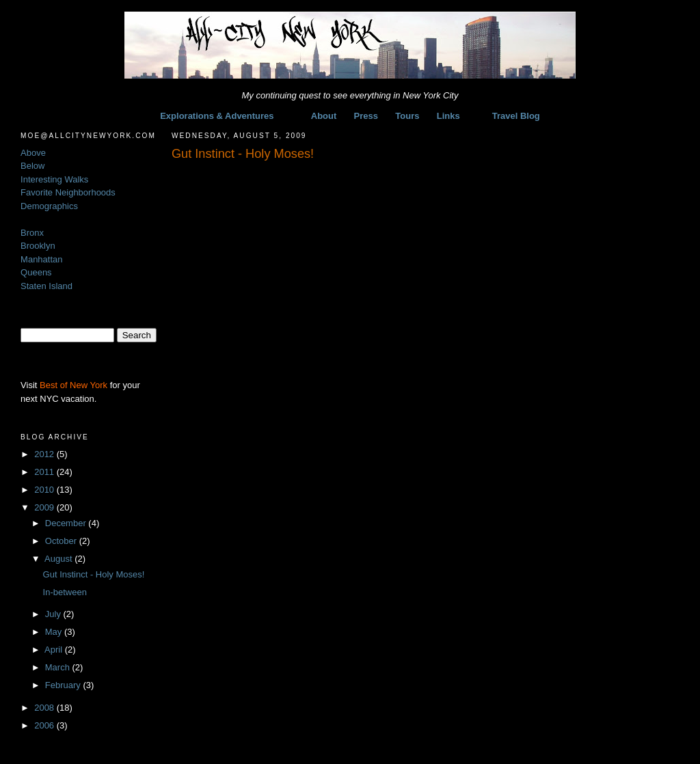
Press (366, 116)
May (55, 632)
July (54, 614)
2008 (45, 708)
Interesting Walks (54, 179)
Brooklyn (38, 246)
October (62, 541)
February (64, 685)
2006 (45, 725)
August (59, 559)
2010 (45, 490)
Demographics (49, 206)
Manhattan (41, 259)
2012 (45, 454)
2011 (45, 472)
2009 (45, 507)
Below (32, 166)
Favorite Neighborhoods (68, 192)
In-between (65, 592)
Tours (407, 116)
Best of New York (73, 385)
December (67, 523)
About (324, 116)
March (59, 667)
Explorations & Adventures (217, 116)
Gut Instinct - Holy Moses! (94, 574)
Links (448, 116)
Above (33, 153)
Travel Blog (516, 116)
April (55, 650)
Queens (36, 272)
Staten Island (46, 286)
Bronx (32, 233)
